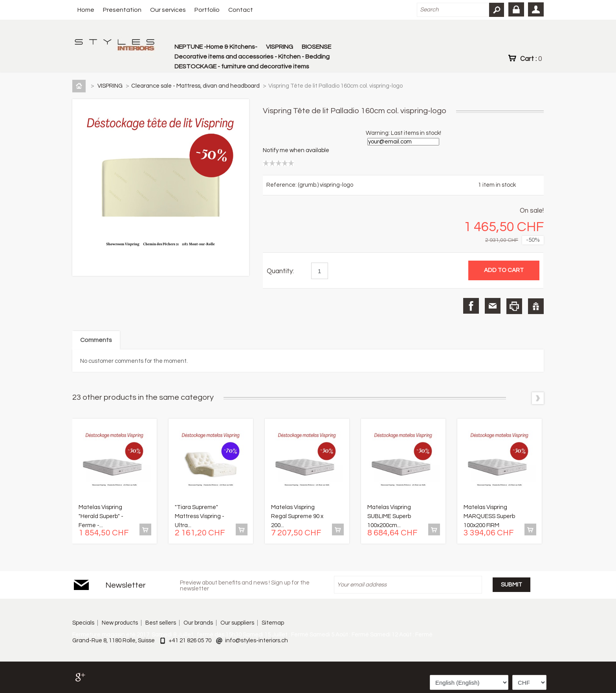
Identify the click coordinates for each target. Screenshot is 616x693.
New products (120, 623)
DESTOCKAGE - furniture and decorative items (242, 66)
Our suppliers (237, 623)
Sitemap (273, 623)
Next (538, 398)
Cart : (531, 59)
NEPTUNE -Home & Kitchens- (216, 47)
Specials (83, 623)
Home (86, 10)
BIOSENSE (316, 47)
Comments (96, 340)
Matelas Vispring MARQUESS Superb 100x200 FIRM (489, 516)
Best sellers (161, 623)
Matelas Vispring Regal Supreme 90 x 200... (297, 516)
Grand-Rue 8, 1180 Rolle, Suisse (114, 641)
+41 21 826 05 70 (190, 641)
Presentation (122, 10)
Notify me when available (296, 150)
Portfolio (207, 10)
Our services (168, 10)
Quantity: (280, 271)
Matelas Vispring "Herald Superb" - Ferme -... (101, 516)
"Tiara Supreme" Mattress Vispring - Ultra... (200, 516)
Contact (241, 10)
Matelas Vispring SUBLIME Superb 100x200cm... (389, 516)
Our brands (198, 623)
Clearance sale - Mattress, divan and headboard (196, 86)
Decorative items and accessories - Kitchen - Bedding (252, 57)
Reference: (282, 185)
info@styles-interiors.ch (257, 641)
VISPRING (280, 47)
